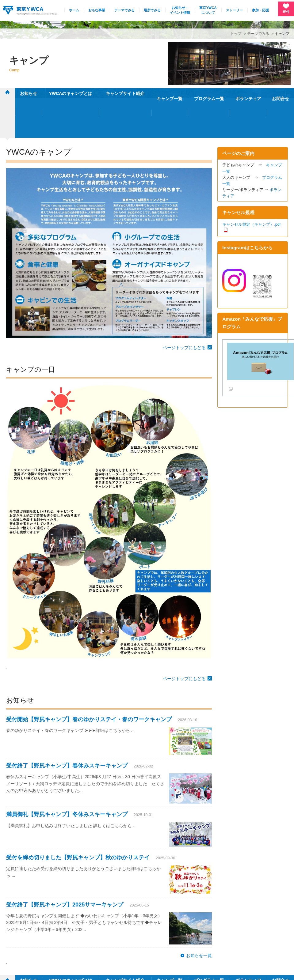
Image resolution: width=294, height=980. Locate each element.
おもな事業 (97, 10)
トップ (236, 34)
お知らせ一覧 (199, 916)
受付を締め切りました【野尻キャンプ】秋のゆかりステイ (78, 818)
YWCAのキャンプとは (71, 93)
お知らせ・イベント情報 (180, 10)
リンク (260, 941)
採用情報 (239, 941)
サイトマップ (212, 941)
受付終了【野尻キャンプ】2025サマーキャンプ (65, 865)
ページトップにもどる (184, 309)
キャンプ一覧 (170, 93)
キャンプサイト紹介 (125, 93)
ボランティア (248, 93)
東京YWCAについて (208, 10)
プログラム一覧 (209, 93)
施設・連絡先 (183, 941)
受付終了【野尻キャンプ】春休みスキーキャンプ (67, 727)
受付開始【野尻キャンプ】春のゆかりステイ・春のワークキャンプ (89, 680)
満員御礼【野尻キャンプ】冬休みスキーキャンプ (67, 775)
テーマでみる (124, 10)
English (280, 941)
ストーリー (234, 10)
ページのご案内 (238, 114)
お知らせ (29, 93)
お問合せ (281, 93)
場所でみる (152, 10)
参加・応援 (260, 10)
